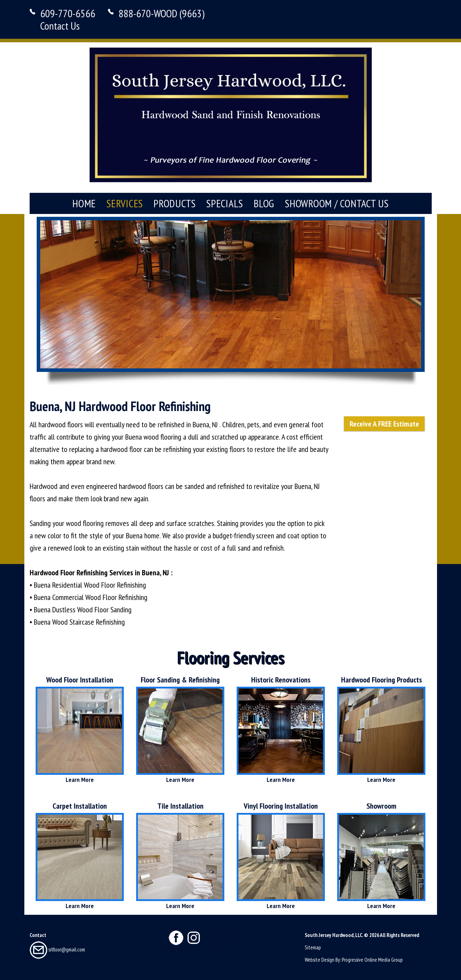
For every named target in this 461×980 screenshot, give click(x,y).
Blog (264, 203)
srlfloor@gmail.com (57, 950)
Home (84, 203)
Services (125, 203)
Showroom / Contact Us (337, 203)
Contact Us (60, 26)
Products (175, 203)
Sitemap (313, 947)
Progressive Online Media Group (372, 960)
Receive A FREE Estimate (384, 424)
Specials (225, 203)
